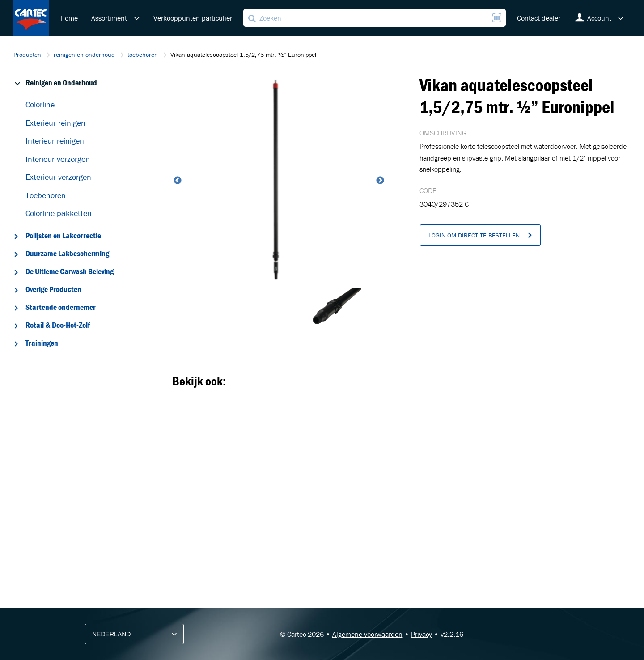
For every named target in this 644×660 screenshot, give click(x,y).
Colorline (40, 104)
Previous (177, 181)
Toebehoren (46, 195)
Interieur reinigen (55, 141)
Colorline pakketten (59, 213)
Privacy (422, 634)
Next (379, 181)
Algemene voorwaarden (367, 634)
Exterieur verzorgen (58, 177)
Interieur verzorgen (58, 159)
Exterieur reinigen (55, 123)
